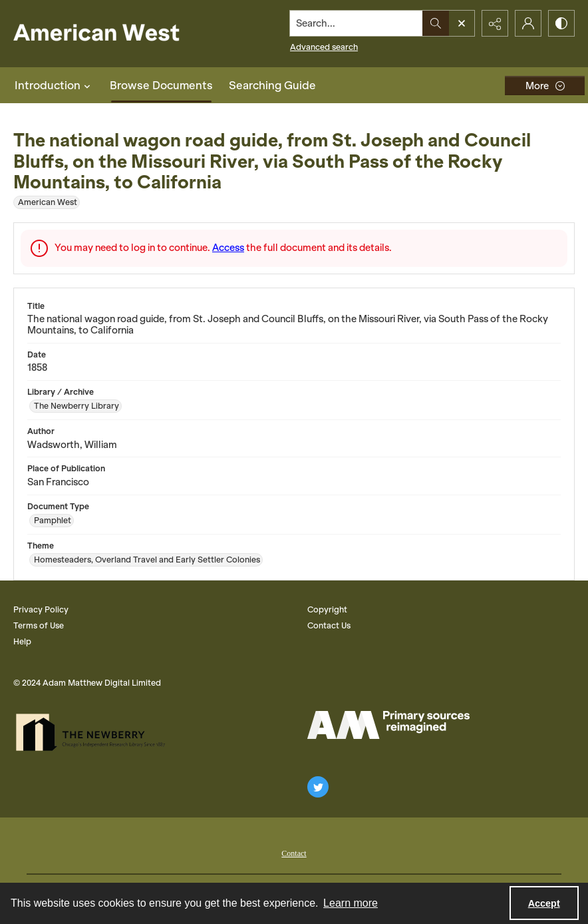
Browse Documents (161, 85)
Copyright (327, 609)
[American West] (119, 34)
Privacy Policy (41, 609)
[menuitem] (294, 852)
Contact (294, 853)
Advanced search (324, 47)
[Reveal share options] (495, 23)
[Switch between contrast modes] (561, 23)
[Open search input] (462, 23)
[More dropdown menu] (545, 86)
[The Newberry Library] (94, 732)
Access (228, 248)
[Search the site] (357, 23)
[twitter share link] (318, 787)
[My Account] (528, 23)
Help (22, 641)
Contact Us (329, 625)
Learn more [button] (351, 903)
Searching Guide (272, 85)
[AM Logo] (388, 725)
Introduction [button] (54, 85)
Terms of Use (39, 625)
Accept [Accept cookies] (544, 903)
